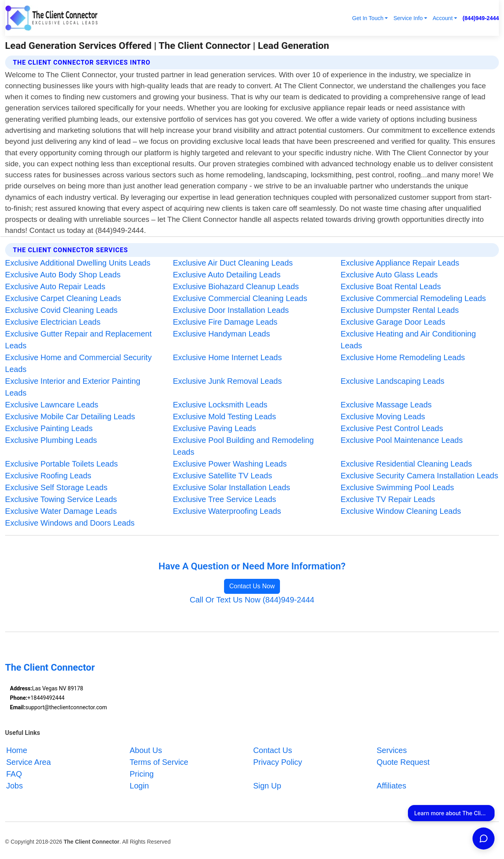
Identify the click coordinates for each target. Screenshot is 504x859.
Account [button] (443, 18)
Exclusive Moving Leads (383, 416)
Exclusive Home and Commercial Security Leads (78, 363)
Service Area (29, 762)
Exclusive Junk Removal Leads (227, 381)
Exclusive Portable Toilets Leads (61, 464)
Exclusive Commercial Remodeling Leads (413, 298)
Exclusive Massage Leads (386, 405)
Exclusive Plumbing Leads (51, 440)
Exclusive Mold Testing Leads (224, 416)
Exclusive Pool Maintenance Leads (402, 440)
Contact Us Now (252, 586)
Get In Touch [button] (368, 18)
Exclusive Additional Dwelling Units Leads (78, 263)
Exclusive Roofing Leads (48, 476)
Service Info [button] (408, 18)
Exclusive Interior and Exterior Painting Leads (73, 387)
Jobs (15, 786)
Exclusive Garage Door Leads (393, 322)
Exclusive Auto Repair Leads (55, 286)
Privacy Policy (278, 762)
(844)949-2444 (481, 18)
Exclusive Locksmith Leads (220, 405)
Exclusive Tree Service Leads (224, 499)
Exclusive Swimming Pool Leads (397, 487)
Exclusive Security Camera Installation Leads (419, 476)
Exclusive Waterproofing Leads (227, 511)
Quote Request (403, 762)
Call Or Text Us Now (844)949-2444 (252, 600)
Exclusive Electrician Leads (53, 322)
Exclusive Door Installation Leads (231, 310)
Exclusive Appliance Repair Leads (400, 263)
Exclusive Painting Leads (49, 428)
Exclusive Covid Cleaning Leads (61, 310)
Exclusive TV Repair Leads (388, 499)
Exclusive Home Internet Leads (227, 357)
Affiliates (391, 786)
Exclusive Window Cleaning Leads (401, 511)
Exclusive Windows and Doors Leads (70, 523)
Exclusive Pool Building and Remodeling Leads (243, 446)
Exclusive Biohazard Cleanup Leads (236, 286)
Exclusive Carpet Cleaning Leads (63, 298)
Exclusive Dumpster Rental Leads (400, 310)
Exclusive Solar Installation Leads (232, 487)
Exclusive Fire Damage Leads (225, 322)
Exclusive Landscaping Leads (393, 381)
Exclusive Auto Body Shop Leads (63, 275)
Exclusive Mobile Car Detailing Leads (70, 416)
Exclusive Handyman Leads (221, 334)
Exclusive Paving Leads (214, 428)
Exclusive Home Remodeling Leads (403, 357)
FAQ (14, 774)
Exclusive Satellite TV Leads (222, 476)
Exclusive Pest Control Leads (392, 428)
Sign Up (267, 786)
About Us (146, 750)
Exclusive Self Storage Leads (56, 487)
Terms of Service (159, 762)
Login (139, 786)
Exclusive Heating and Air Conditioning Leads (408, 340)
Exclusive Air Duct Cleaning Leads (233, 263)
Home (17, 750)
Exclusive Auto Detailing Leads (227, 275)
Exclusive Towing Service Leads (61, 499)
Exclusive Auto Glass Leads (389, 275)
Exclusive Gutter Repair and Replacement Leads (78, 340)
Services (392, 750)
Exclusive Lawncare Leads (52, 405)
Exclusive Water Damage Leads (61, 511)
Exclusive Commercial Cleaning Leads (240, 298)
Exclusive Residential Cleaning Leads (406, 464)
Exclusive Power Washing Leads (230, 464)
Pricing (142, 774)
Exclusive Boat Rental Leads (391, 286)
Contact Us (273, 750)
